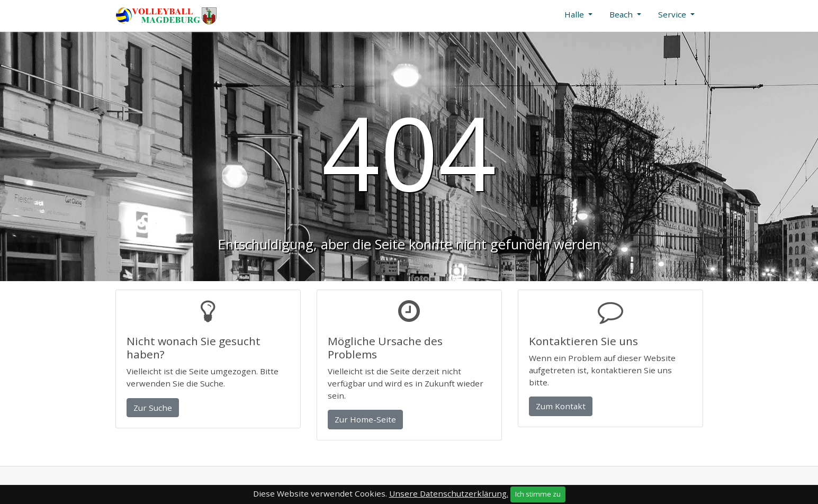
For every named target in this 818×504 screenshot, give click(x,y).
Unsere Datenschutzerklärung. (449, 493)
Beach (622, 14)
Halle (575, 14)
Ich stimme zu (538, 494)
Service (673, 14)
